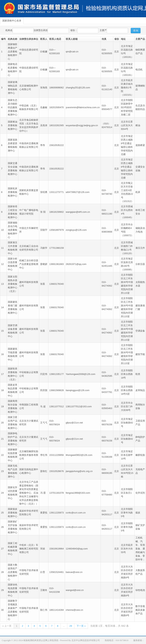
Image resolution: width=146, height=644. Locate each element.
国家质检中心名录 (12, 21)
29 (71, 626)
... (64, 626)
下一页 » (81, 626)
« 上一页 (7, 626)
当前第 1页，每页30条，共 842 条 (109, 626)
